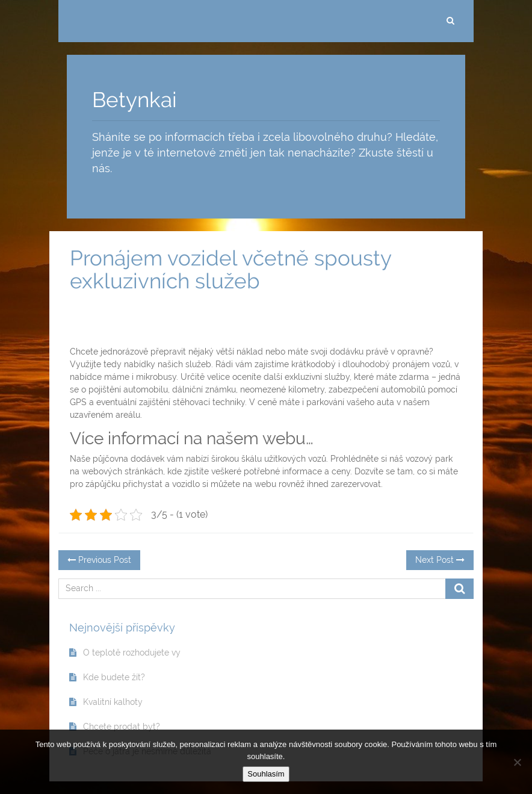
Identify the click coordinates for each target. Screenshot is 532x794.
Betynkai (135, 100)
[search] (450, 21)
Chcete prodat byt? (122, 727)
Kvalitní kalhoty (113, 702)
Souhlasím (266, 774)
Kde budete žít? (114, 677)
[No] (517, 762)
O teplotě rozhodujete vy (132, 653)
